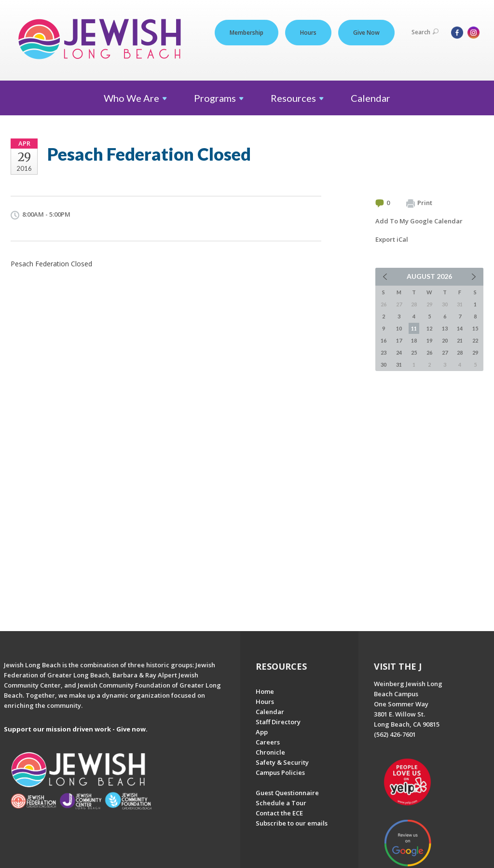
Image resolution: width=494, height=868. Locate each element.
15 (475, 328)
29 (475, 352)
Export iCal (392, 239)
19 (429, 340)
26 (429, 352)
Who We (135, 98)
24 (399, 352)
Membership (247, 33)
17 (399, 340)
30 (384, 365)
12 (429, 328)
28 (460, 352)
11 (414, 328)
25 (414, 352)
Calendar (370, 98)
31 (399, 365)
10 (399, 328)
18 (414, 340)
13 (445, 328)
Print (419, 203)
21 (460, 340)
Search (425, 32)
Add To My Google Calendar (419, 221)
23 (384, 352)
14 (460, 328)
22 (475, 340)
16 (384, 340)
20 (445, 340)
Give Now (366, 33)
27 (445, 352)
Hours (308, 33)
